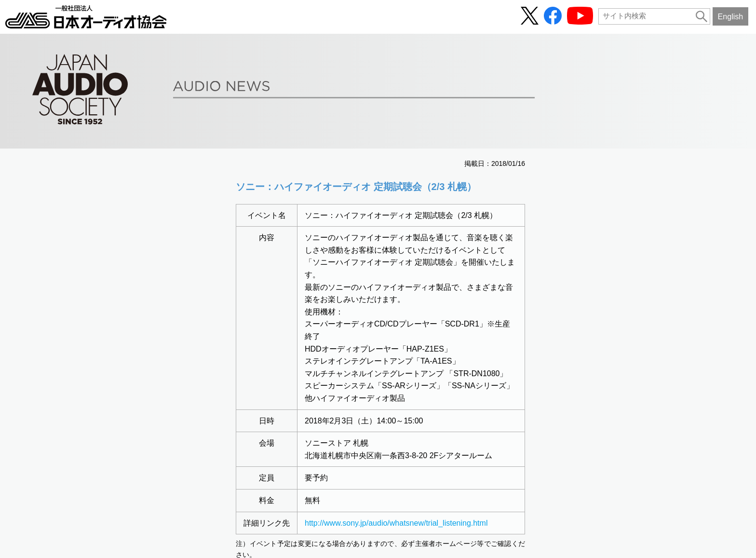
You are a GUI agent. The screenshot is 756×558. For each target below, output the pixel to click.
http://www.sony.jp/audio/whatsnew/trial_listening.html (396, 523)
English (731, 16)
